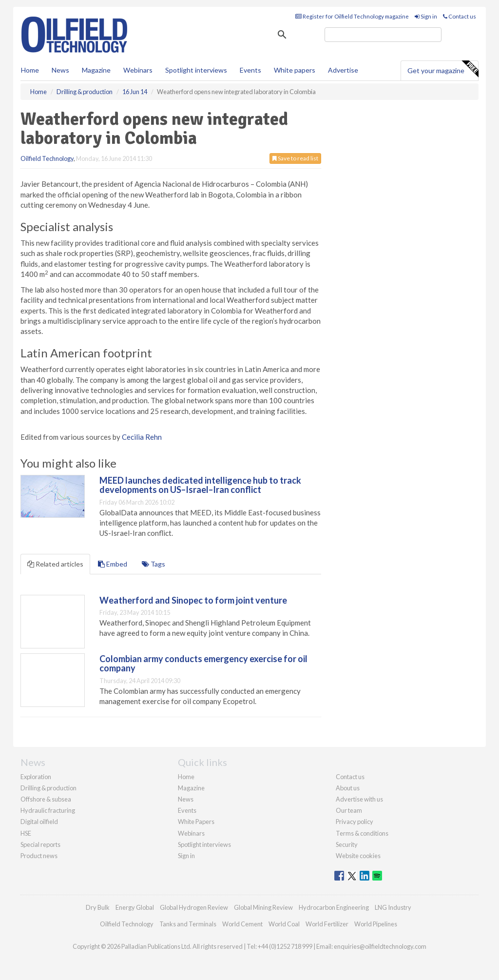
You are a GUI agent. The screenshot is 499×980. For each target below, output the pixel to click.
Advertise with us (359, 799)
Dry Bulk (98, 907)
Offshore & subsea (46, 799)
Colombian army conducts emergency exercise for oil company (203, 664)
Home (30, 70)
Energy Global (135, 907)
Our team (349, 810)
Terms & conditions (362, 833)
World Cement (242, 924)
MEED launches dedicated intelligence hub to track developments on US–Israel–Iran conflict (200, 485)
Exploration (36, 777)
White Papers (196, 822)
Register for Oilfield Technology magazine (352, 16)
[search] (383, 35)
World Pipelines (376, 924)
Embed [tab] (113, 564)
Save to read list (295, 158)
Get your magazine (443, 69)
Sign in (426, 16)
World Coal (284, 924)
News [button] (60, 70)
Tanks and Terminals (188, 924)
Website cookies (358, 856)
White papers (295, 70)
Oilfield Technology (47, 158)
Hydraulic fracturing (48, 810)
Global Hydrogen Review (194, 907)
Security (347, 844)
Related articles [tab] (55, 564)
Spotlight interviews (196, 70)
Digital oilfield (39, 822)
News (186, 799)
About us (348, 788)
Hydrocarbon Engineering (334, 907)
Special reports (40, 844)
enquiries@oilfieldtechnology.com (380, 946)
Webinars (138, 70)
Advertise (343, 70)
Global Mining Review (263, 907)
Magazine (96, 70)
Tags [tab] (154, 564)
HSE (26, 833)
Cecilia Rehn (142, 437)
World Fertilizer (327, 924)
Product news (39, 856)
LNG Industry (393, 907)
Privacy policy (355, 822)
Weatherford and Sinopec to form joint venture (193, 600)
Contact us (460, 16)
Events (250, 70)
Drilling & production (48, 788)
